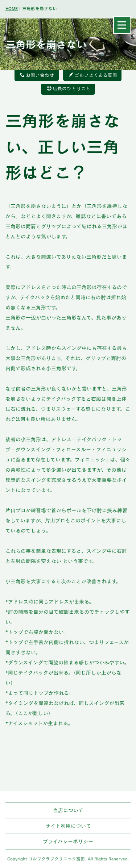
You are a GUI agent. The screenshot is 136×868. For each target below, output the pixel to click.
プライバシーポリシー (68, 841)
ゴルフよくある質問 (93, 75)
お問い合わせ (37, 75)
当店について (68, 810)
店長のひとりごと (69, 89)
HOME (12, 9)
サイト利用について (68, 826)
